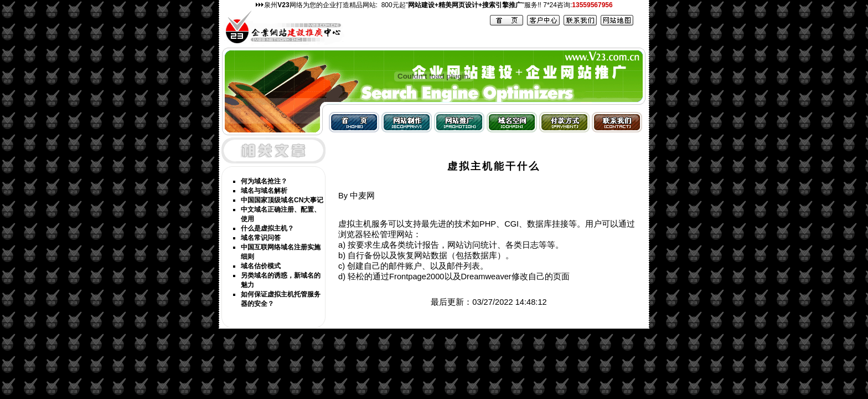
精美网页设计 (458, 5)
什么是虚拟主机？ (267, 228)
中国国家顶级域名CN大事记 (282, 200)
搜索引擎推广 (502, 5)
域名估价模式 (261, 266)
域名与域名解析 (264, 191)
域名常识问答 (261, 238)
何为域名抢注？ (264, 181)
